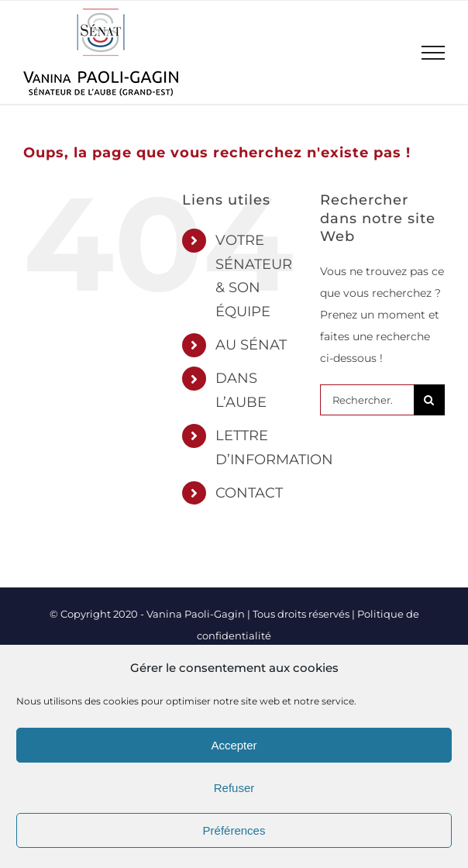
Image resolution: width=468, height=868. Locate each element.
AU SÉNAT (251, 345)
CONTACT (249, 493)
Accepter (234, 745)
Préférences (234, 830)
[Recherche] (429, 400)
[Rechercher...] (367, 400)
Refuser (234, 788)
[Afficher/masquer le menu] (434, 53)
